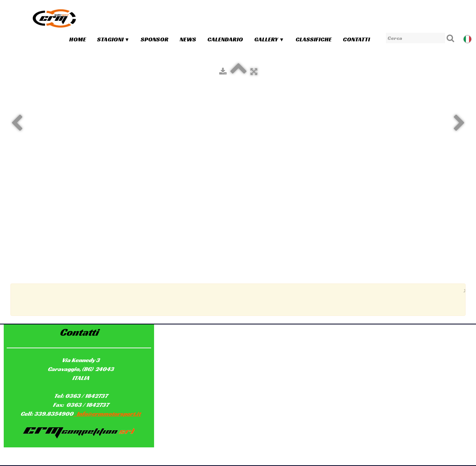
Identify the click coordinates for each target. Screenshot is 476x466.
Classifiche (314, 39)
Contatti (356, 39)
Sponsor (155, 39)
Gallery (269, 39)
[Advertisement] (236, 299)
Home (78, 39)
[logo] (54, 18)
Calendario (225, 39)
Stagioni (113, 39)
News (188, 39)
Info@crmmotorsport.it (107, 414)
